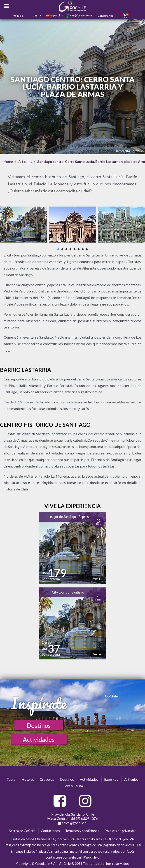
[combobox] (35, 16)
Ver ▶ (97, 579)
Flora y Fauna (73, 786)
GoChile (111, 696)
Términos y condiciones (82, 831)
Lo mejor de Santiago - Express (68, 517)
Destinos (39, 725)
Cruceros (47, 779)
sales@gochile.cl (72, 823)
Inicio (20, 16)
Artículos (131, 779)
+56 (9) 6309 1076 (79, 16)
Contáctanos (105, 16)
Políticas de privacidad (120, 831)
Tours (11, 779)
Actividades (39, 739)
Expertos (111, 779)
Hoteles (28, 779)
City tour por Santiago (68, 592)
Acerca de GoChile (22, 831)
